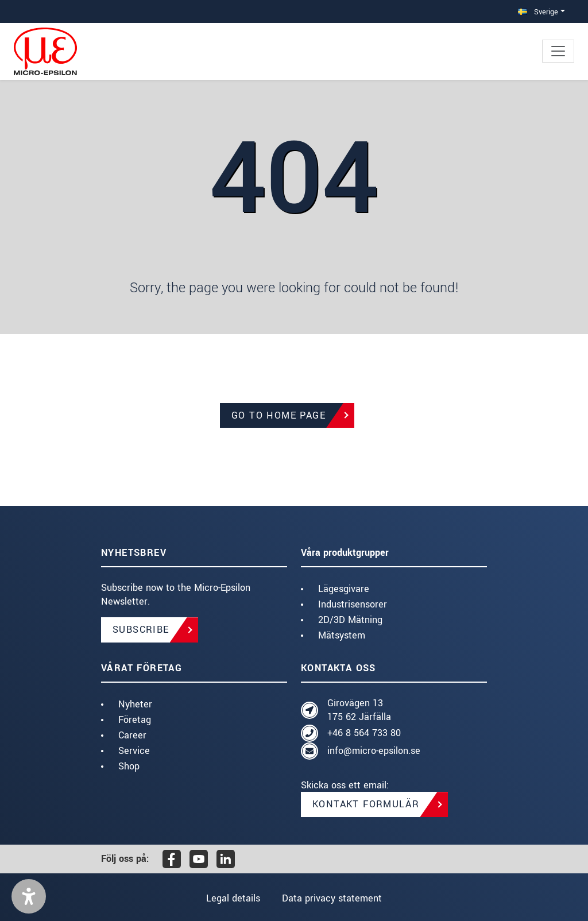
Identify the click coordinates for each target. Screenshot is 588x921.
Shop (129, 766)
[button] (29, 896)
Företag (135, 720)
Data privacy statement (332, 898)
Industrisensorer (353, 604)
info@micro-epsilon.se (374, 751)
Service (134, 751)
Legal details (233, 898)
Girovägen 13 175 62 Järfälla (359, 710)
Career (132, 735)
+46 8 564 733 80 (364, 733)
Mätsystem (342, 635)
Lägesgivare (344, 589)
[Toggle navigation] (558, 51)
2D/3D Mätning (350, 620)
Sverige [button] (538, 12)
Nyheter (135, 704)
